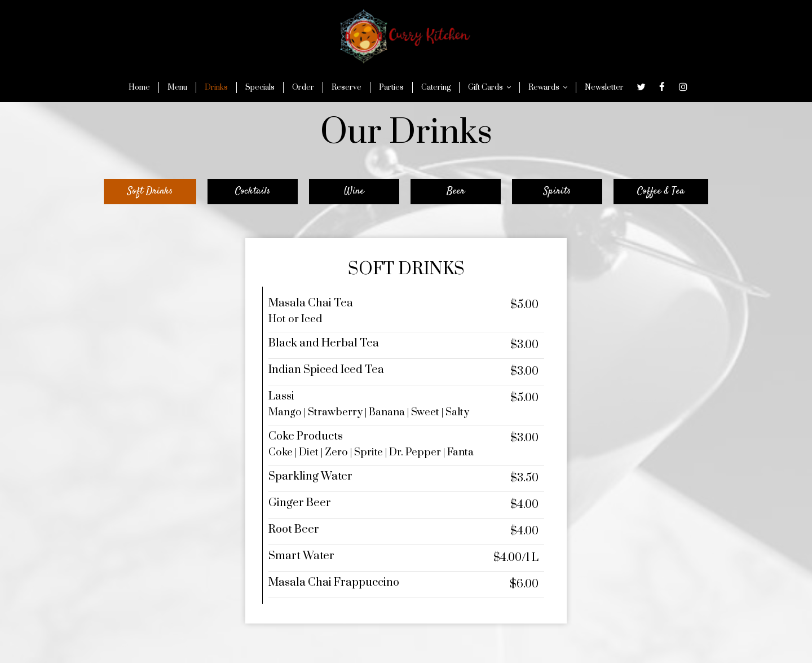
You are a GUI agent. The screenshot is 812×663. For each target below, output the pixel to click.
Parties (391, 87)
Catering (436, 87)
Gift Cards (489, 87)
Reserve (347, 87)
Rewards (548, 87)
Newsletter (604, 87)
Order (303, 87)
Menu (177, 87)
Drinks (216, 87)
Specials (260, 87)
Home (139, 87)
